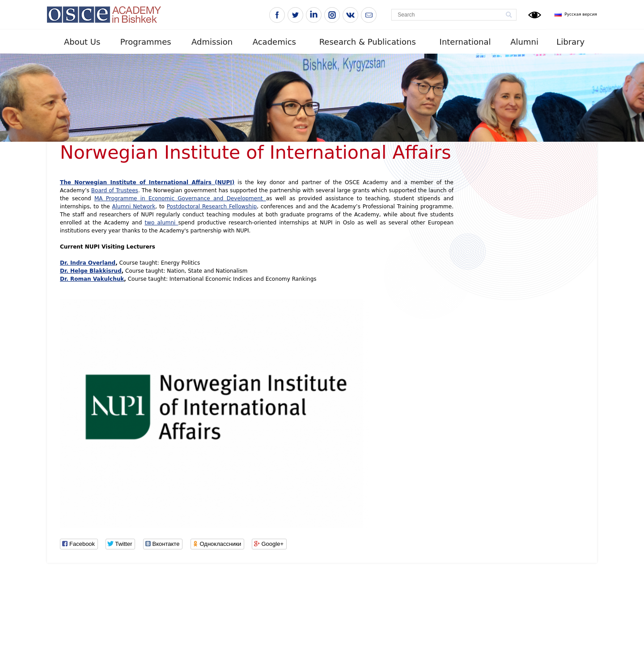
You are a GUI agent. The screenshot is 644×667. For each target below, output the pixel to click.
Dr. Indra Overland (88, 263)
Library (570, 42)
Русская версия (581, 14)
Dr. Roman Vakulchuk (92, 279)
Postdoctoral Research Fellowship (212, 207)
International (465, 42)
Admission (212, 42)
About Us (82, 42)
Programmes (146, 42)
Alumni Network (134, 207)
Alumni (524, 42)
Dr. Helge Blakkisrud (91, 271)
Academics (274, 42)
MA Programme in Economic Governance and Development (180, 198)
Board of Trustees (115, 190)
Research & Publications (368, 42)
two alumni (161, 223)
